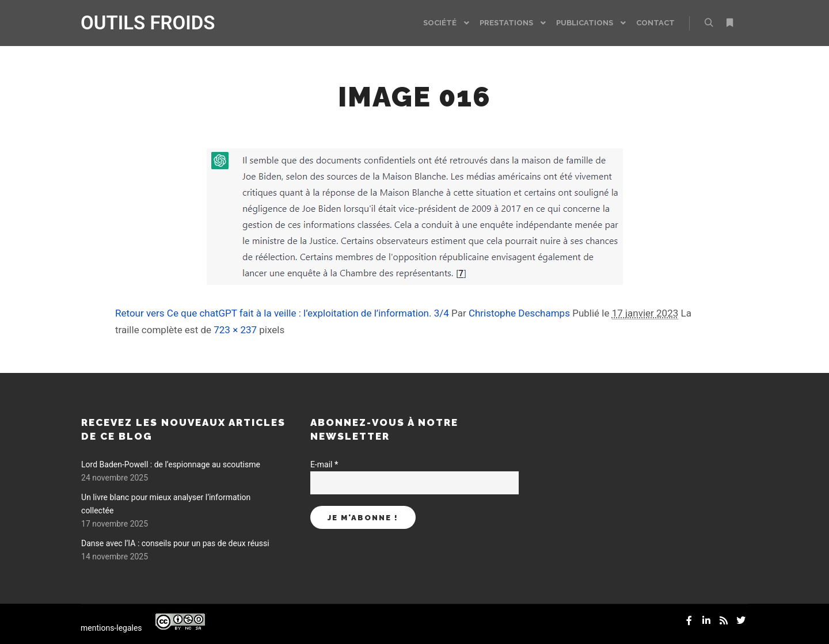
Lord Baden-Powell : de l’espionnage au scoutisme (171, 464)
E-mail (324, 464)
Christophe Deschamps (519, 313)
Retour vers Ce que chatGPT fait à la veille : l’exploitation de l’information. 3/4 (282, 313)
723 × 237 (235, 330)
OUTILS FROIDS (138, 23)
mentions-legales (111, 628)
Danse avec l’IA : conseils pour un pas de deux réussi (175, 543)
